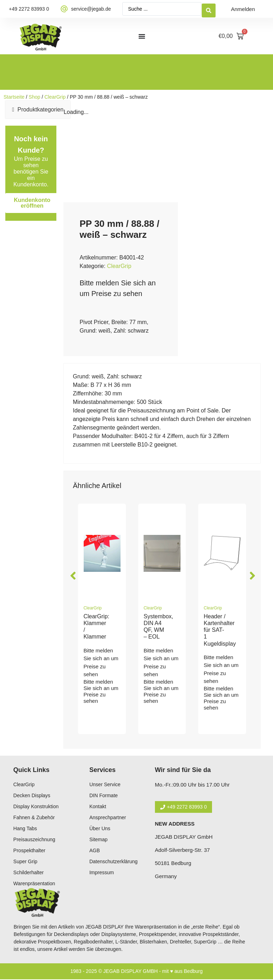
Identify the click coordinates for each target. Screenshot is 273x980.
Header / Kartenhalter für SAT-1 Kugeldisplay (220, 630)
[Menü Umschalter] (142, 36)
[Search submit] (209, 9)
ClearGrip (55, 97)
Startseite (14, 97)
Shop (35, 97)
